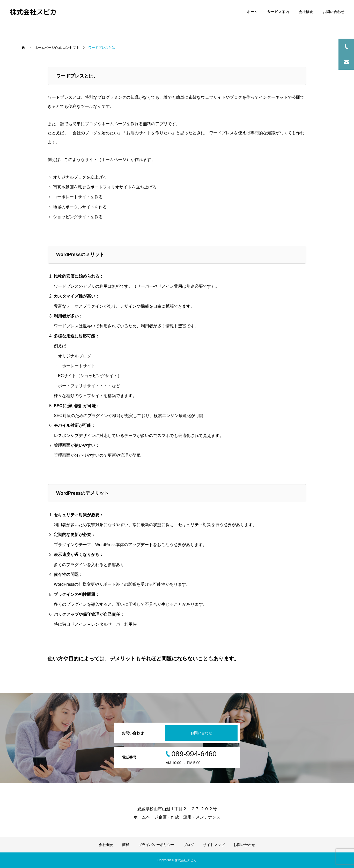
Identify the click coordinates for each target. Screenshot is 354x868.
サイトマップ (214, 845)
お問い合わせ (334, 12)
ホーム (252, 12)
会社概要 (306, 12)
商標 (126, 845)
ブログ (189, 845)
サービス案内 (278, 12)
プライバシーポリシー (156, 845)
